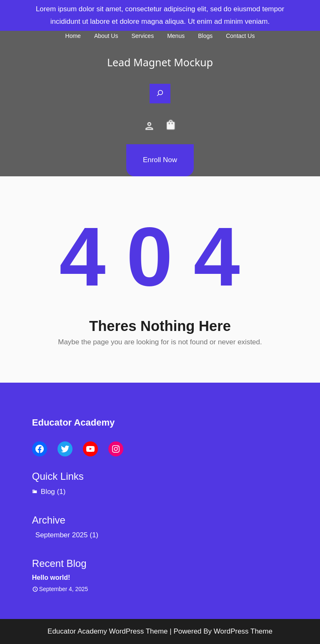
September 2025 (62, 535)
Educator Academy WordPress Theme (108, 631)
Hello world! (51, 578)
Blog (48, 492)
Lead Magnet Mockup (160, 62)
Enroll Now (160, 160)
